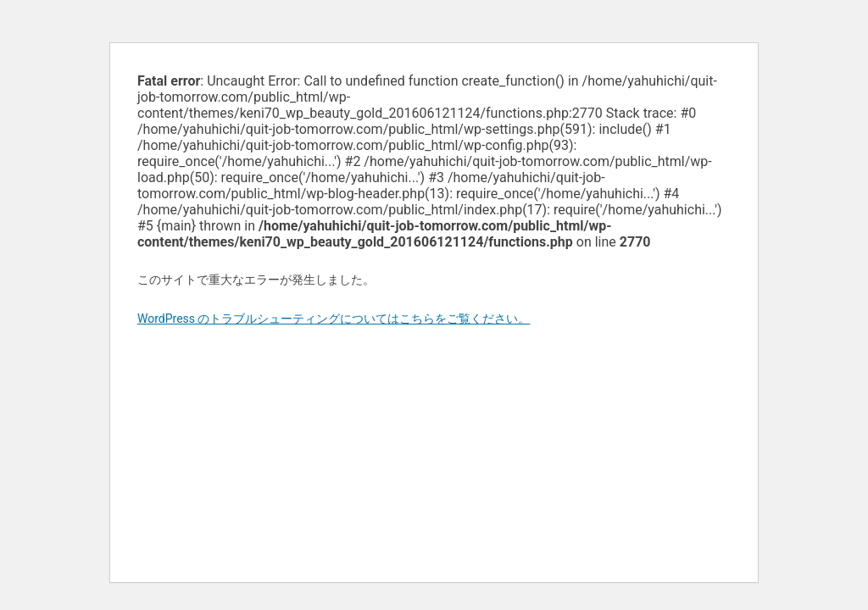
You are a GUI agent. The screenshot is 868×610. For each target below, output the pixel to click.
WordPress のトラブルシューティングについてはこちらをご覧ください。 (334, 319)
